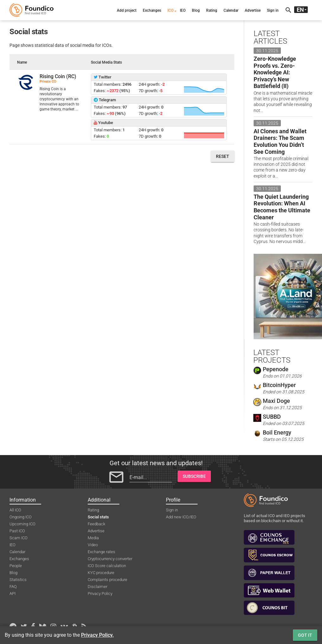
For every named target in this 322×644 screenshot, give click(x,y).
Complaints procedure (107, 580)
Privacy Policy (100, 594)
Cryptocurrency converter (110, 559)
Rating (212, 10)
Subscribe (194, 476)
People (16, 566)
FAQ (13, 587)
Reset (223, 156)
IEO (183, 10)
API (13, 594)
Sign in (273, 10)
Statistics (18, 580)
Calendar (231, 10)
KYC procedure (101, 573)
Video (93, 545)
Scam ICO (19, 538)
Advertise (253, 10)
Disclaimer (98, 587)
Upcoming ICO (22, 524)
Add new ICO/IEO (181, 517)
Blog (196, 10)
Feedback (96, 524)
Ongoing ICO (21, 517)
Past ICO (17, 531)
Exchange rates (101, 552)
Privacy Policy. (97, 635)
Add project (127, 10)
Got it (305, 635)
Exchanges (152, 10)
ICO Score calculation (107, 566)
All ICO (15, 510)
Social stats (98, 517)
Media (93, 538)
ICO (170, 10)
